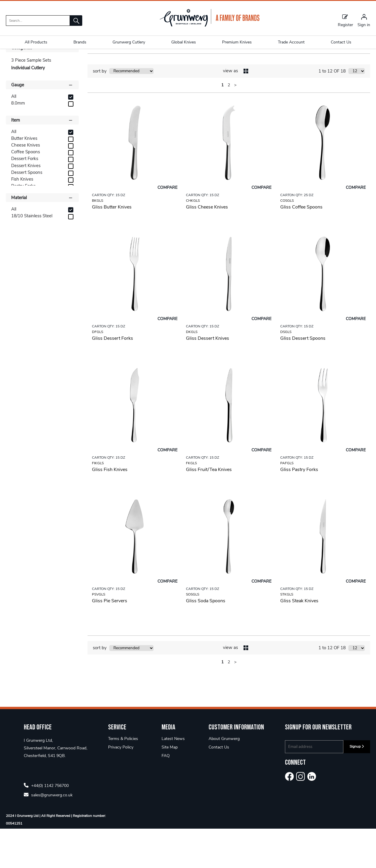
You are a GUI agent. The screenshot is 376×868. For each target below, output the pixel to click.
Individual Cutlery (131, 60)
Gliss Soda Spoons (206, 640)
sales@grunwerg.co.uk (48, 834)
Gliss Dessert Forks (113, 378)
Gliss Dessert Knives (208, 378)
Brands (80, 42)
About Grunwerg (224, 778)
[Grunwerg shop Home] (209, 25)
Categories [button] (42, 87)
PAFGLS (287, 502)
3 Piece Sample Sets (31, 100)
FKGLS (191, 502)
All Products (36, 42)
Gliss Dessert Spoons (303, 378)
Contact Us (219, 787)
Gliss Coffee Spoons (301, 246)
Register (345, 20)
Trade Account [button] (291, 42)
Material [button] (42, 237)
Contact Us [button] (341, 42)
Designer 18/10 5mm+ (46, 60)
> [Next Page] (235, 124)
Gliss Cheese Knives (207, 246)
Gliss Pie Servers (110, 640)
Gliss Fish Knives (110, 509)
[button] (76, 21)
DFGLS (98, 371)
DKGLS (192, 371)
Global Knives (184, 42)
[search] (38, 21)
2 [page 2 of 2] (229, 124)
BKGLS (98, 240)
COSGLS (287, 240)
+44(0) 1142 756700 (46, 825)
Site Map (170, 787)
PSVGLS (99, 634)
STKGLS (287, 634)
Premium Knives (237, 42)
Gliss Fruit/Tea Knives (209, 509)
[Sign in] (364, 20)
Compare (167, 227)
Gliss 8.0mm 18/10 (91, 60)
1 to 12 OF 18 (332, 110)
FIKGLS (98, 502)
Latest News (173, 778)
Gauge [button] (42, 124)
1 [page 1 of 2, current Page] (222, 124)
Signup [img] (357, 786)
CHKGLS (193, 240)
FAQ (166, 795)
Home (12, 60)
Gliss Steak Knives (299, 640)
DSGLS (286, 371)
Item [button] (42, 159)
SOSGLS (193, 634)
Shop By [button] (20, 76)
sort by (100, 110)
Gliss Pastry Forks (299, 509)
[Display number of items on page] (357, 110)
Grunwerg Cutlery (129, 42)
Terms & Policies (123, 778)
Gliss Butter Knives (112, 246)
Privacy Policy (121, 787)
